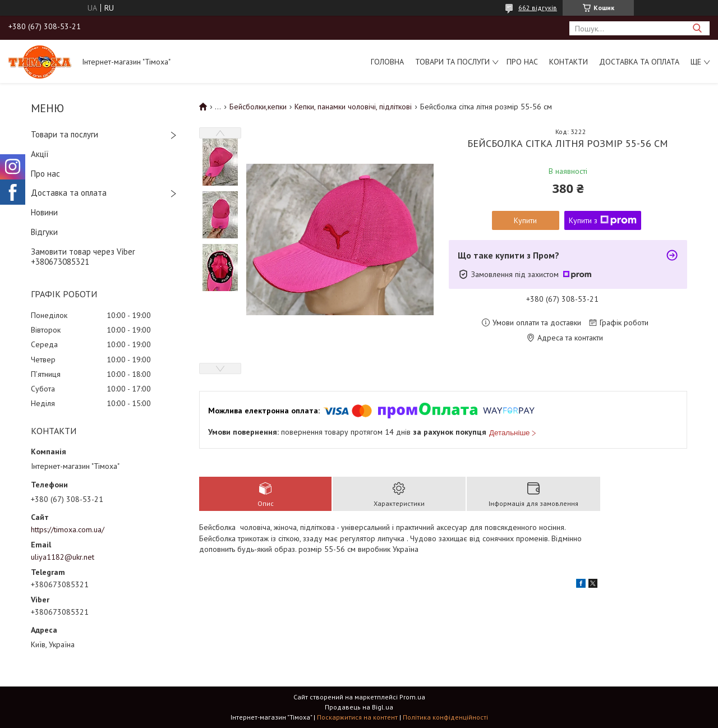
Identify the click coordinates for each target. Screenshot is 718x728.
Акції (40, 154)
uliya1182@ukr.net (63, 557)
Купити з (603, 220)
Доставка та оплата (639, 62)
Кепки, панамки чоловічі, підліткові (353, 107)
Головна (387, 62)
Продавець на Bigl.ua (359, 707)
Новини (44, 212)
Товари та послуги (452, 62)
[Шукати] (697, 28)
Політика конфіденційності (445, 717)
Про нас (522, 62)
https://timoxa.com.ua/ (68, 529)
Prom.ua (412, 697)
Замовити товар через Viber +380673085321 (83, 257)
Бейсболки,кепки (258, 107)
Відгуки (44, 232)
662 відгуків (538, 8)
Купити (525, 220)
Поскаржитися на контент (357, 717)
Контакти (569, 62)
